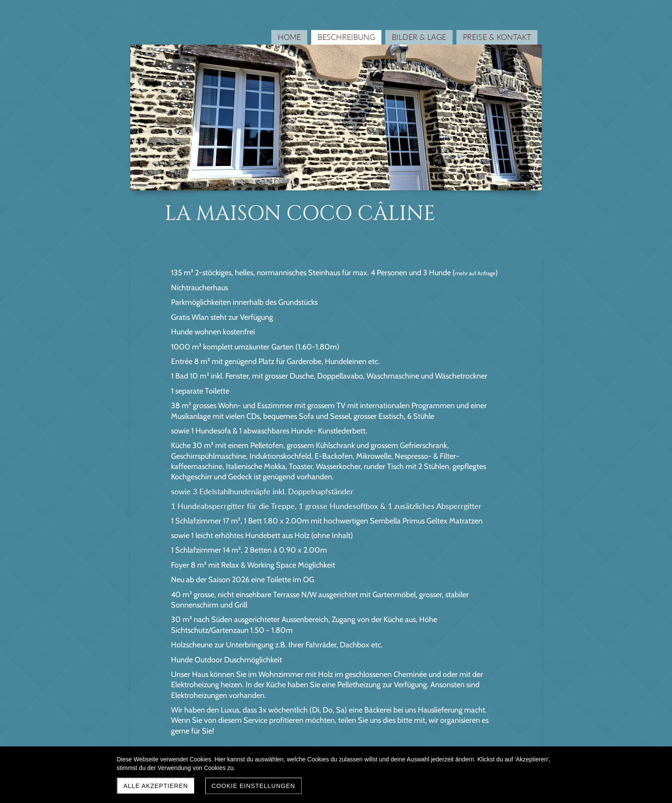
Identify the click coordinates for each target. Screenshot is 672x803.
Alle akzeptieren (156, 786)
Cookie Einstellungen (253, 786)
